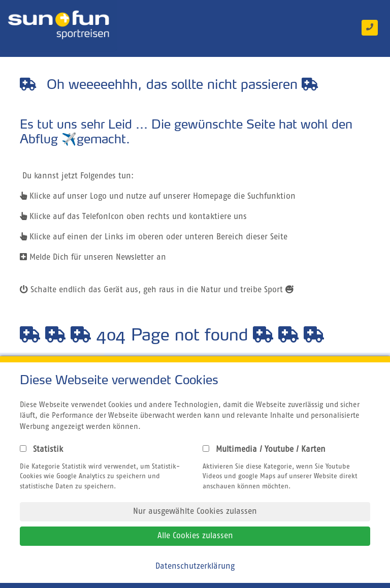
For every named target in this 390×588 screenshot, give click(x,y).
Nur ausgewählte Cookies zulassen (195, 512)
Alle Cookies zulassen (195, 536)
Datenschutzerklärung (195, 567)
